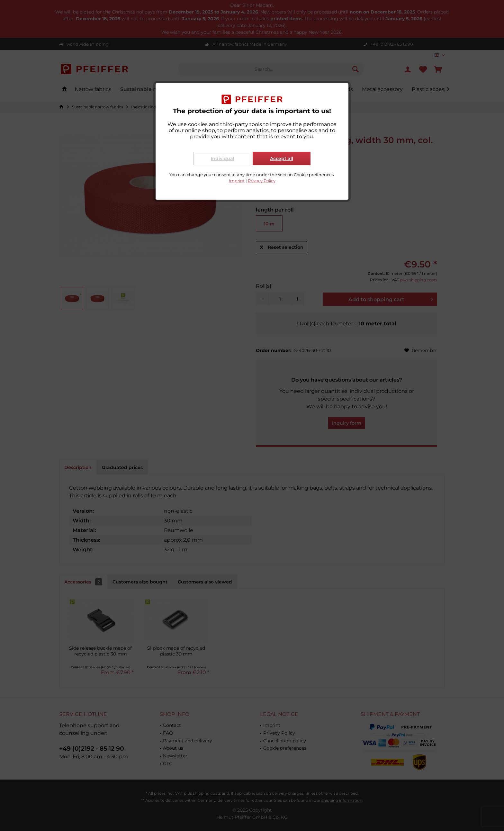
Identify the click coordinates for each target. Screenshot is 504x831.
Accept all (282, 158)
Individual (223, 158)
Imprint (237, 181)
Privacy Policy (262, 181)
